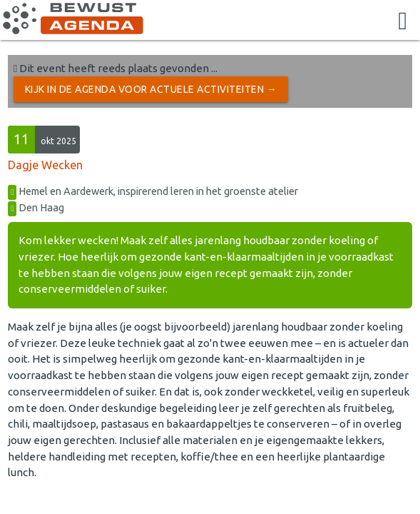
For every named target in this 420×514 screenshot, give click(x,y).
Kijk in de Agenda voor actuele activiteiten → (151, 89)
